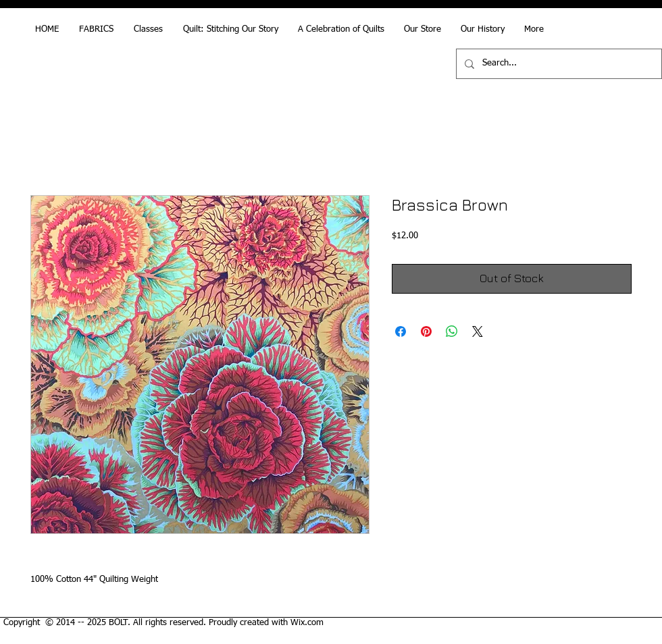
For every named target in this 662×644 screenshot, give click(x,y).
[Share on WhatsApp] (452, 331)
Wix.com (307, 623)
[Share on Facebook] (401, 331)
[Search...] (558, 64)
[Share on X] (478, 331)
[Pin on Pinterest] (426, 331)
